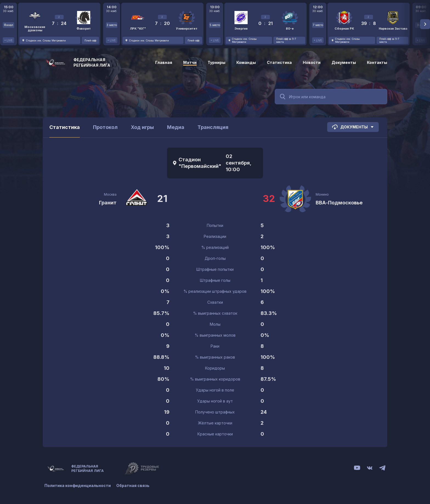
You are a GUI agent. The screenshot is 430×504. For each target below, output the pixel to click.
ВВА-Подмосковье (339, 203)
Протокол (105, 127)
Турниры (217, 62)
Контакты (377, 62)
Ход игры (142, 127)
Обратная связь (133, 485)
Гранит (108, 203)
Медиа (176, 127)
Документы (344, 62)
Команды (246, 62)
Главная (164, 62)
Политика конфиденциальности (78, 485)
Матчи (190, 62)
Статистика (279, 62)
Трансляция (213, 127)
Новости (312, 62)
